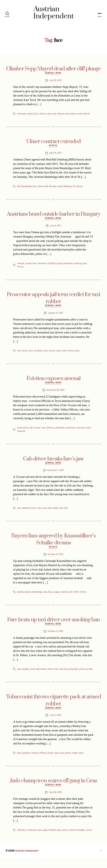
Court (33, 674)
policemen (73, 431)
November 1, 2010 (55, 474)
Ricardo (54, 188)
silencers (83, 431)
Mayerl (62, 114)
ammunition (23, 431)
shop (83, 762)
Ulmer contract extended (53, 142)
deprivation (42, 674)
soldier (57, 512)
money (53, 353)
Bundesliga (27, 188)
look (55, 114)
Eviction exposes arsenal (53, 381)
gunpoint (27, 762)
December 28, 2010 (55, 393)
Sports (53, 147)
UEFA (78, 596)
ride (51, 512)
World (89, 114)
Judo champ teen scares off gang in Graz (53, 789)
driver (34, 512)
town (19, 434)
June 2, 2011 (55, 227)
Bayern (28, 596)
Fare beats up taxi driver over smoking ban (53, 624)
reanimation (72, 114)
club (46, 596)
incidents (39, 353)
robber (76, 762)
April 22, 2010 (55, 802)
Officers (51, 431)
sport (60, 353)
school (74, 839)
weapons (27, 434)
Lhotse (42, 114)
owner (52, 762)
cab (19, 353)
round (62, 188)
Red (47, 188)
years (78, 353)
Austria (20, 596)
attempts (22, 114)
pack (58, 762)
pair (63, 762)
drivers (25, 353)
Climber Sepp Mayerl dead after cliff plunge (53, 69)
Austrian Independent (27, 860)
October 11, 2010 (55, 636)
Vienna (82, 188)
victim (91, 839)
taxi (65, 353)
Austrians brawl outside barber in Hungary (53, 215)
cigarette (26, 512)
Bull (19, 188)
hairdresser (70, 265)
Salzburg (70, 188)
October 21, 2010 (55, 558)
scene (82, 114)
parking (80, 265)
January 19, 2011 (55, 315)
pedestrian (61, 431)
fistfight (53, 265)
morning (65, 674)
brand (30, 114)
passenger (75, 674)
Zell (68, 512)
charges (21, 265)
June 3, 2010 (55, 724)
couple (29, 265)
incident (53, 839)
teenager (82, 839)
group (61, 265)
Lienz (50, 114)
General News (54, 74)
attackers (22, 839)
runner (66, 839)
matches (67, 596)
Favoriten (43, 265)
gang (46, 839)
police (84, 674)
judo (60, 839)
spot (87, 265)
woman (20, 677)
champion (32, 839)
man (46, 353)
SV (76, 188)
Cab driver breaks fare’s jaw (54, 462)
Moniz (42, 188)
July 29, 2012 (55, 81)
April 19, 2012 (55, 154)
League (58, 596)
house (38, 431)
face (36, 114)
